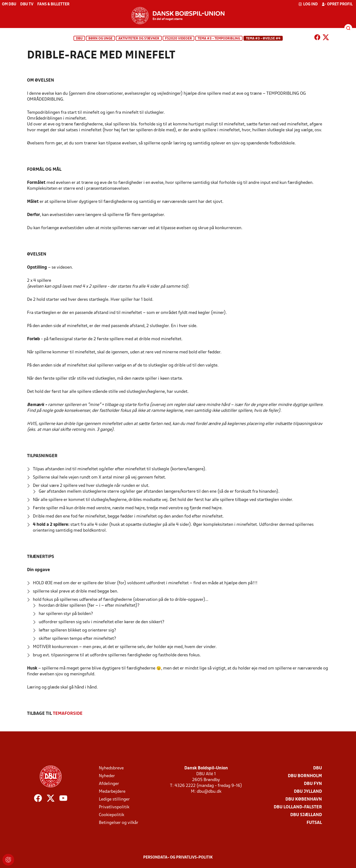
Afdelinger (109, 784)
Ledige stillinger (114, 799)
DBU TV (27, 4)
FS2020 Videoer (178, 39)
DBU (79, 39)
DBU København (304, 799)
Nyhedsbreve (111, 768)
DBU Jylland (308, 792)
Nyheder (107, 776)
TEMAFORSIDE (68, 714)
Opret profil (337, 4)
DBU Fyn (313, 784)
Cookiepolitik (112, 815)
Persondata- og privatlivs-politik (178, 858)
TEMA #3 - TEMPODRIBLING (219, 39)
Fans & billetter (53, 4)
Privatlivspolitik (114, 807)
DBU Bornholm (305, 776)
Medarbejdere (112, 792)
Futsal (314, 823)
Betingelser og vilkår (119, 823)
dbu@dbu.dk (209, 792)
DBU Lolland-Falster (298, 807)
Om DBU (9, 4)
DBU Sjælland (306, 815)
